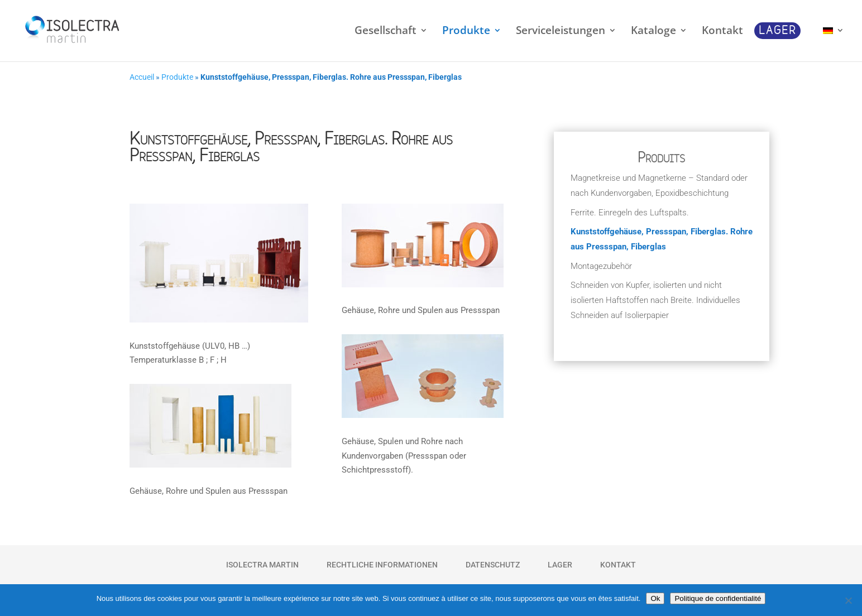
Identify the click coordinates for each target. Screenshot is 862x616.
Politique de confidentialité (718, 598)
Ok (655, 598)
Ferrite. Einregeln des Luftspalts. (630, 213)
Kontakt (618, 565)
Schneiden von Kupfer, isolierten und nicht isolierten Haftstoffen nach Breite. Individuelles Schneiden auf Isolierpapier (655, 300)
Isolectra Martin (262, 565)
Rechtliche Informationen (382, 565)
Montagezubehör (601, 266)
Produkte (177, 77)
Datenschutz (493, 565)
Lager (560, 565)
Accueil (142, 77)
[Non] (848, 600)
